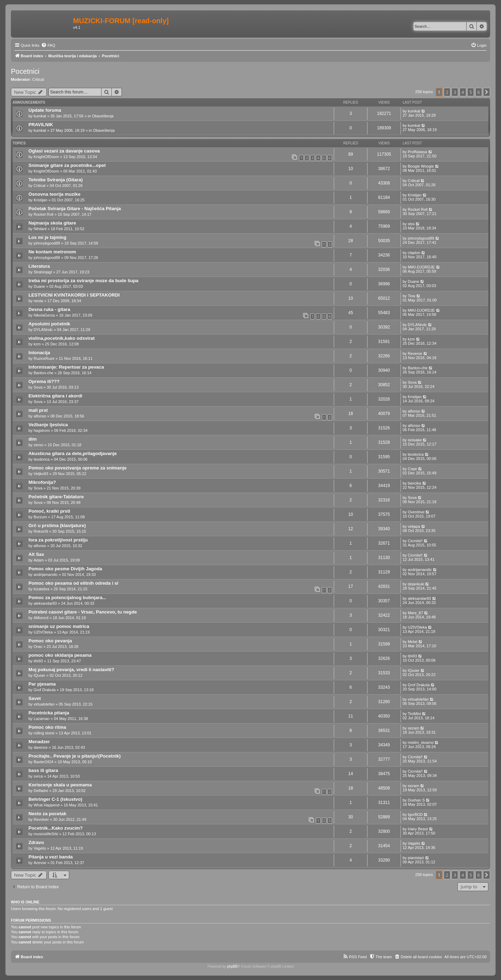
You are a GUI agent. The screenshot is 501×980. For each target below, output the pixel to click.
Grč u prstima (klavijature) (57, 525)
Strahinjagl (43, 272)
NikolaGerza (44, 315)
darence (41, 747)
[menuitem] (48, 45)
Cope (412, 469)
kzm (37, 344)
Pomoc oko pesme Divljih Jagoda (65, 569)
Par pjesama (42, 684)
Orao (38, 647)
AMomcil (41, 618)
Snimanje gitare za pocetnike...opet (67, 165)
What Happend (47, 805)
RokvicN (41, 531)
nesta (38, 301)
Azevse (40, 863)
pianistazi (416, 858)
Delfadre (41, 791)
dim (32, 439)
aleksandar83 (45, 603)
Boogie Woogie (421, 166)
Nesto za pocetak (47, 814)
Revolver (41, 819)
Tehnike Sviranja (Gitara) (56, 180)
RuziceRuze (44, 358)
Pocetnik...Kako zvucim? (56, 828)
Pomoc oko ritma (47, 727)
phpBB (232, 966)
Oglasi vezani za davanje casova (64, 151)
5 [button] (471, 92)
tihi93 (38, 661)
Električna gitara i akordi (55, 396)
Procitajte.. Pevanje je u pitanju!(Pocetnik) (74, 756)
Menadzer (39, 742)
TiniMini (415, 714)
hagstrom (42, 430)
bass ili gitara (43, 770)
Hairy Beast (418, 829)
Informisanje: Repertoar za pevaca (66, 367)
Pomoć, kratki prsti (49, 511)
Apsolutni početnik (49, 324)
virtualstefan (44, 704)
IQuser (40, 675)
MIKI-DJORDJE (421, 267)
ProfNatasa (418, 152)
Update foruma (45, 110)
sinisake (415, 440)
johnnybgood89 (47, 243)
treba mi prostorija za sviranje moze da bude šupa (83, 281)
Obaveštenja (103, 116)
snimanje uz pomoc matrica (59, 626)
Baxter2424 (44, 762)
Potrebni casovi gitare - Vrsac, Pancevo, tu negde (83, 612)
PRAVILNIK (41, 125)
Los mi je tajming (47, 237)
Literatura (39, 266)
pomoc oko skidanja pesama (60, 655)
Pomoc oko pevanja (50, 641)
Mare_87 (415, 613)
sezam (414, 728)
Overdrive (416, 512)
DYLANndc (43, 330)
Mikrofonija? (42, 482)
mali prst (38, 410)
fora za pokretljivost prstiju (58, 540)
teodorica (42, 459)
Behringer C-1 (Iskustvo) (55, 799)
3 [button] (455, 92)
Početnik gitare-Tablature (56, 497)
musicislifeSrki (46, 834)
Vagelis (40, 848)
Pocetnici (25, 71)
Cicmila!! (415, 541)
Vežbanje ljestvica (48, 425)
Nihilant (40, 229)
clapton (414, 253)
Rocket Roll (44, 214)
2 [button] (447, 92)
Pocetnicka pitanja (49, 713)
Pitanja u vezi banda (51, 857)
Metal (413, 642)
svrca (38, 776)
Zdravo (36, 842)
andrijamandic (46, 575)
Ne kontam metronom (52, 252)
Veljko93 (41, 474)
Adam (39, 560)
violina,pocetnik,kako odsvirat (61, 338)
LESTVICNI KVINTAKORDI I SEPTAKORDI (74, 295)
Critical (38, 79)
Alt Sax (36, 554)
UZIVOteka (43, 632)
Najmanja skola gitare (52, 223)
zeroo (39, 445)
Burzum (40, 517)
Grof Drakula (45, 690)
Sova (38, 387)
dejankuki (416, 584)
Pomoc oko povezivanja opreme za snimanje (77, 468)
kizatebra (42, 589)
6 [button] (479, 92)
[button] (487, 92)
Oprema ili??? (44, 381)
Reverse (415, 353)
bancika (415, 483)
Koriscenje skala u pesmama (60, 785)
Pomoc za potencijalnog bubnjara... (67, 598)
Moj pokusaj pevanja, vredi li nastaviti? (71, 670)
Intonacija (39, 353)
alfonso (40, 416)
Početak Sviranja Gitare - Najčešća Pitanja (75, 209)
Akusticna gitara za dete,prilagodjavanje (73, 453)
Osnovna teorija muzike (54, 194)
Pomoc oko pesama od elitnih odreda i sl (73, 583)
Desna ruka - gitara (49, 309)
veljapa (414, 526)
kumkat (40, 116)
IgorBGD (415, 814)
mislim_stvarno (421, 742)
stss (411, 224)
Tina (412, 296)
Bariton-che (44, 373)
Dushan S (416, 800)
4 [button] (463, 92)
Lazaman (42, 719)
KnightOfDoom (46, 157)
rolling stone (44, 733)
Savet (35, 698)
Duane (39, 286)
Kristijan (41, 200)
